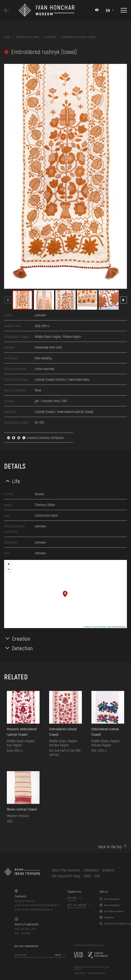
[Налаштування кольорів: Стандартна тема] (97, 10)
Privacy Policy (79, 973)
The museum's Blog (66, 876)
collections (91, 870)
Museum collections (28, 37)
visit (97, 876)
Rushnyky (51, 37)
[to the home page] (22, 873)
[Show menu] (124, 10)
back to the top (110, 847)
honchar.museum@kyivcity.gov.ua (37, 909)
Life (16, 481)
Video (87, 876)
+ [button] (9, 565)
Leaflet (87, 627)
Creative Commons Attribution (35, 438)
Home (7, 37)
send (58, 955)
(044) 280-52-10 (52, 905)
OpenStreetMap (99, 627)
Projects (108, 870)
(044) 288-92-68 (37, 905)
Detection (23, 648)
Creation (21, 638)
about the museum (66, 870)
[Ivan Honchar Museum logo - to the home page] (55, 10)
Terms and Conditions (97, 973)
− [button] (9, 570)
